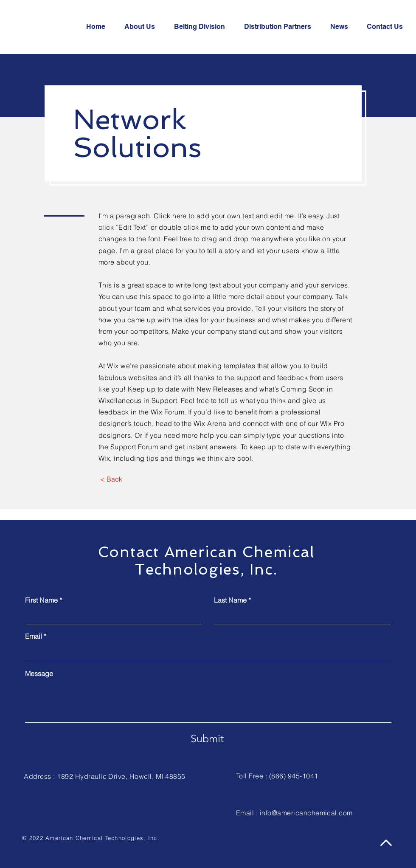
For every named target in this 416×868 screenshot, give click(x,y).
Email (34, 636)
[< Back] (111, 479)
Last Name (230, 600)
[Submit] (207, 738)
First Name (41, 600)
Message (39, 674)
